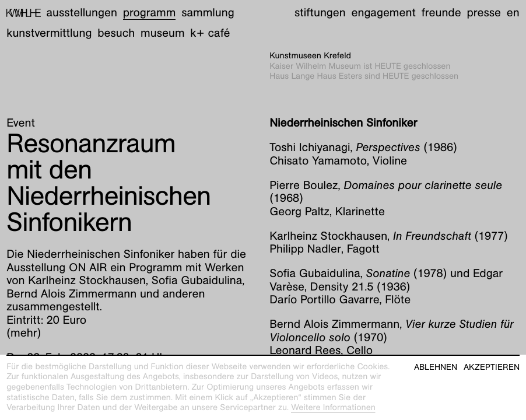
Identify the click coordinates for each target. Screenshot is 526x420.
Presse (484, 13)
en (513, 13)
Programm (150, 13)
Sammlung (208, 13)
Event (21, 123)
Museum (163, 33)
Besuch (116, 33)
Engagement (383, 13)
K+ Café (210, 33)
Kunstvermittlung (49, 33)
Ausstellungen (82, 13)
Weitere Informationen (333, 408)
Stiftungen (320, 13)
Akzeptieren (492, 367)
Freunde (441, 13)
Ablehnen (436, 367)
